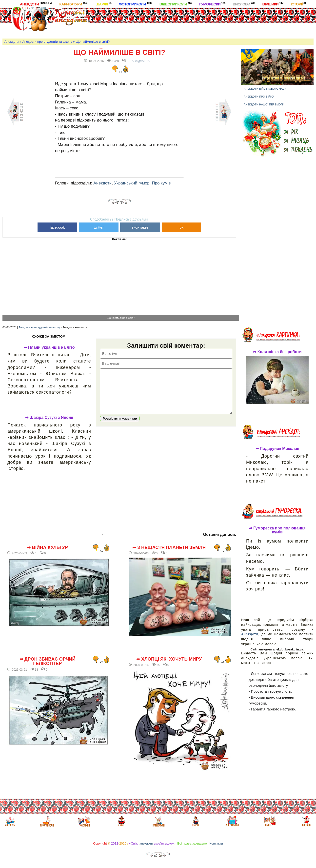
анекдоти (146, 843)
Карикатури (74, 4)
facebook (57, 227)
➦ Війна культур (47, 547)
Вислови (244, 4)
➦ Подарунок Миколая (277, 449)
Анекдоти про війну (259, 97)
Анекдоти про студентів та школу (47, 42)
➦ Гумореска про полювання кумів (277, 530)
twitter (99, 227)
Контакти (216, 843)
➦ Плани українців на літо (49, 347)
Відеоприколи (176, 4)
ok (181, 227)
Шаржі (103, 4)
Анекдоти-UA (141, 61)
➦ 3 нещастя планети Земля (169, 547)
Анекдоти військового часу (265, 89)
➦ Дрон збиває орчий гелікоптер (48, 661)
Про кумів (161, 183)
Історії (298, 4)
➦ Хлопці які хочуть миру (169, 659)
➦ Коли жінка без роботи (277, 352)
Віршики (273, 4)
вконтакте (140, 227)
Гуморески (212, 4)
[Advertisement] (186, 22)
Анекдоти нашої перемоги (264, 104)
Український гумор (132, 183)
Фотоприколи (135, 4)
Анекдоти (36, 4)
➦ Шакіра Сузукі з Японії (49, 418)
